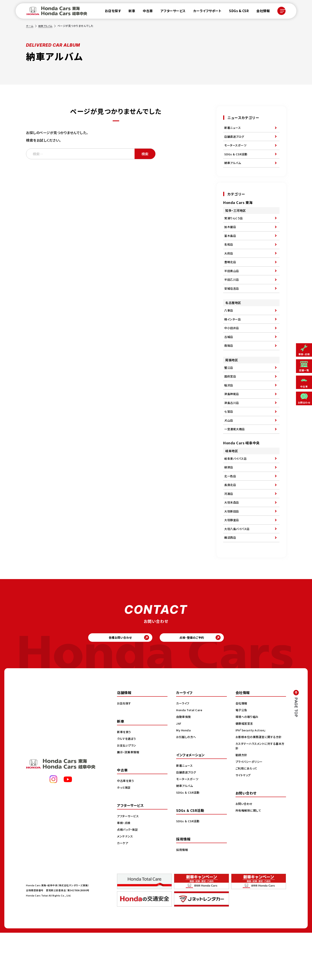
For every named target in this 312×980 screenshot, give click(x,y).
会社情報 (260, 12)
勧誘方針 (242, 802)
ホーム (30, 26)
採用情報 (182, 897)
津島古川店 (232, 431)
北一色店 (231, 511)
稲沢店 (229, 411)
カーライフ (183, 750)
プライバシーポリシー (250, 809)
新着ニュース (233, 128)
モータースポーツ (236, 148)
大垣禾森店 (232, 541)
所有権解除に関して (249, 858)
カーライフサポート (205, 12)
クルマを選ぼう (127, 786)
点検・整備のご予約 (201, 683)
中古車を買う (126, 828)
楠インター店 (233, 338)
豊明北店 (231, 274)
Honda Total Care (190, 757)
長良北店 (231, 521)
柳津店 (229, 501)
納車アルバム (46, 26)
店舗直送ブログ (235, 138)
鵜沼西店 (231, 581)
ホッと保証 (124, 835)
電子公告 (242, 757)
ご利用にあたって (247, 816)
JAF (179, 771)
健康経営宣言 (245, 771)
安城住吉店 (232, 304)
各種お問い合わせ (112, 683)
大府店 (229, 264)
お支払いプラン (127, 793)
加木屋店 (231, 235)
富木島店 (231, 245)
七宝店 (229, 441)
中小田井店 (232, 348)
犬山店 (229, 451)
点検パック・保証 (128, 877)
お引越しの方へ (187, 784)
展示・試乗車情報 (129, 799)
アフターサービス (171, 12)
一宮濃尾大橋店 (235, 461)
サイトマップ (244, 822)
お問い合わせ (245, 851)
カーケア (123, 890)
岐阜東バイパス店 (236, 491)
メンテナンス (125, 883)
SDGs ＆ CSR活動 (188, 840)
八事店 (229, 328)
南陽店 (229, 368)
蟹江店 (229, 391)
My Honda (184, 777)
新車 (129, 12)
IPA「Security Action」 (252, 777)
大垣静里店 (232, 561)
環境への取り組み (248, 764)
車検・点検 (124, 870)
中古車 (145, 12)
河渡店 (229, 531)
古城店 (229, 358)
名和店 (229, 254)
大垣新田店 (232, 551)
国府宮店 (231, 401)
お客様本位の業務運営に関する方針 (260, 784)
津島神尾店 (232, 421)
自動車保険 (184, 764)
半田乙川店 (232, 294)
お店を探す (110, 12)
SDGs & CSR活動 (236, 158)
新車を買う (125, 779)
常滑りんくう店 (234, 225)
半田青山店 (232, 284)
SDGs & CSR (236, 12)
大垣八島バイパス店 (238, 571)
